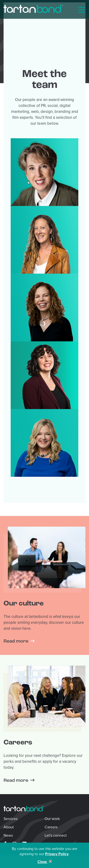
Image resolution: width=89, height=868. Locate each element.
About (9, 827)
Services (11, 819)
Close (45, 862)
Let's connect (56, 835)
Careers (51, 827)
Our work (52, 819)
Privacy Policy (57, 854)
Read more (16, 641)
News (8, 835)
